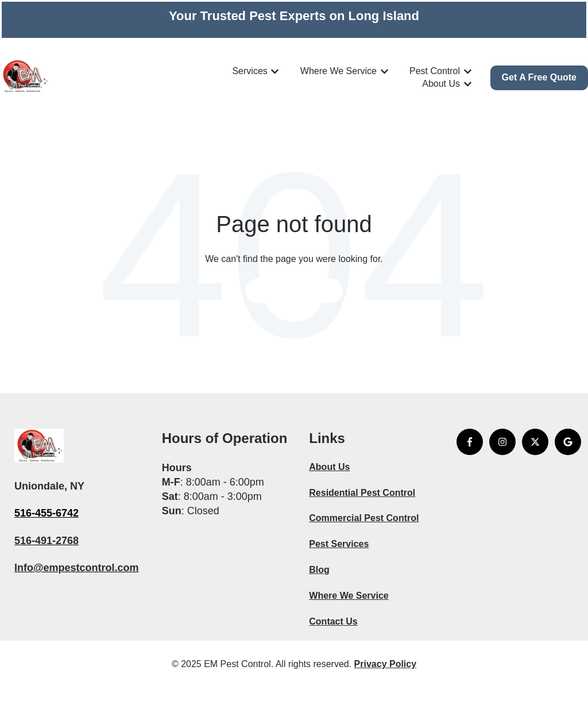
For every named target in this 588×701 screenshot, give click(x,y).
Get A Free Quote (539, 77)
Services (249, 71)
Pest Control (435, 71)
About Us (441, 84)
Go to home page (294, 290)
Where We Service (339, 71)
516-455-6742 (47, 513)
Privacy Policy (386, 664)
